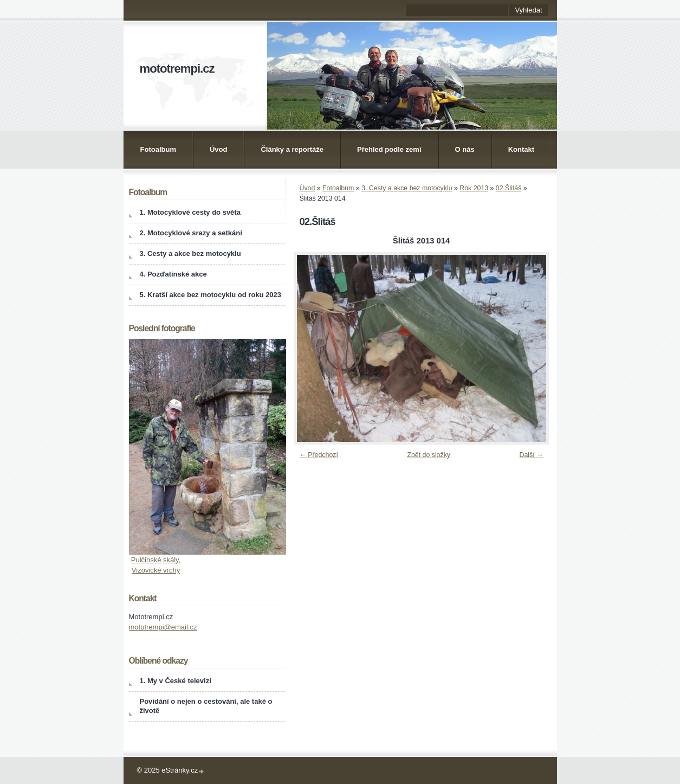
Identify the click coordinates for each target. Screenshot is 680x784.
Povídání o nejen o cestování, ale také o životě (206, 706)
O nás (465, 149)
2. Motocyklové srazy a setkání (191, 233)
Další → (532, 455)
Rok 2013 (474, 188)
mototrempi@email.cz (163, 627)
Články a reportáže (292, 149)
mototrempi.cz (177, 69)
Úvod (219, 149)
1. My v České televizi (176, 681)
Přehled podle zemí (389, 149)
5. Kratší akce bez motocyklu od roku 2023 (211, 295)
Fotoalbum (158, 149)
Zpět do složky (429, 455)
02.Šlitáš (509, 188)
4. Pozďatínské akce (173, 274)
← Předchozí (319, 455)
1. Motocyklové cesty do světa (190, 212)
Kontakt (521, 149)
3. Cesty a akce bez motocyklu (407, 188)
